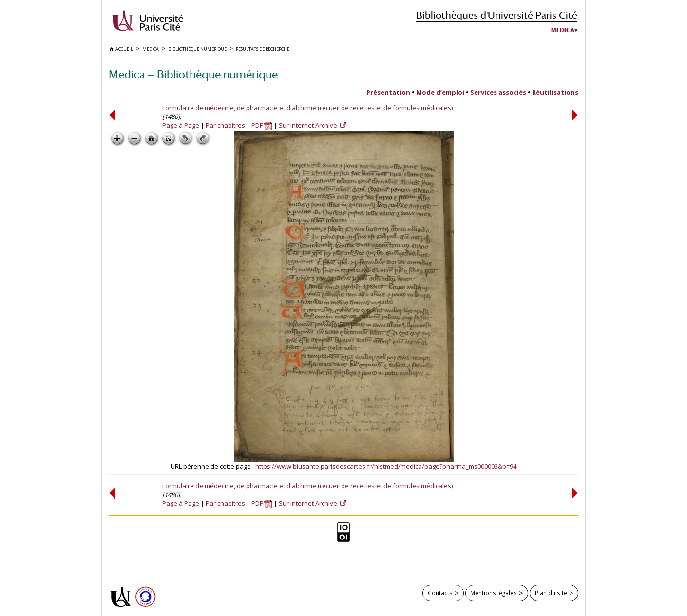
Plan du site (551, 593)
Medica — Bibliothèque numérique (193, 74)
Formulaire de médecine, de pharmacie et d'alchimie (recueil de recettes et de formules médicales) (307, 108)
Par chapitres (225, 125)
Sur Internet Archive (309, 125)
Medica (563, 30)
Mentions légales (494, 593)
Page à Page (181, 125)
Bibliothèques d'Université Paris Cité (497, 15)
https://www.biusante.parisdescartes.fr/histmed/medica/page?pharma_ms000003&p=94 (386, 466)
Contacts (440, 593)
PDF (262, 125)
